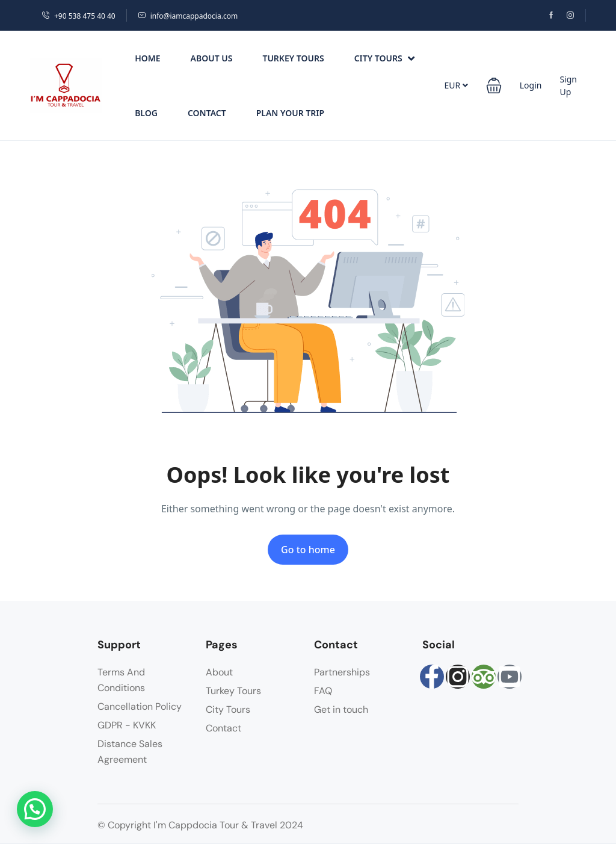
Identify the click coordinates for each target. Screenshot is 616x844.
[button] (494, 85)
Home (147, 58)
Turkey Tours (293, 58)
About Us (212, 58)
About (219, 672)
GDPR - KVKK (127, 725)
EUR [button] (456, 85)
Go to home (308, 550)
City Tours (384, 58)
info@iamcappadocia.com (188, 16)
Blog (146, 113)
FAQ (323, 691)
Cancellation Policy (140, 706)
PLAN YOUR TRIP (290, 113)
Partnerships (342, 672)
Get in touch (341, 709)
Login (531, 85)
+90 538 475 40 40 (79, 16)
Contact (207, 113)
